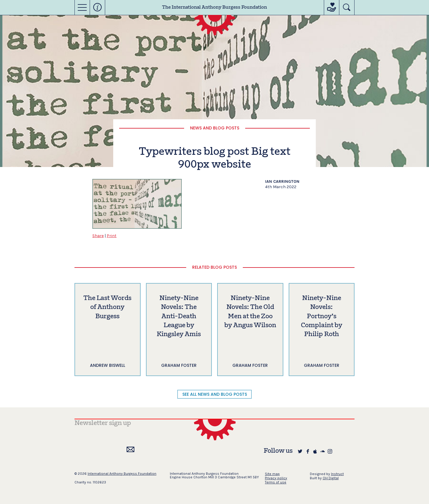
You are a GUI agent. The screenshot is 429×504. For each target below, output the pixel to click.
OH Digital (331, 478)
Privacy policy (276, 478)
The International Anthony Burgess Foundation (214, 7)
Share (98, 236)
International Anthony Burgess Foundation (122, 474)
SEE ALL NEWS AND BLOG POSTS (215, 394)
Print (112, 236)
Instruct (337, 474)
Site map (272, 474)
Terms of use (276, 482)
